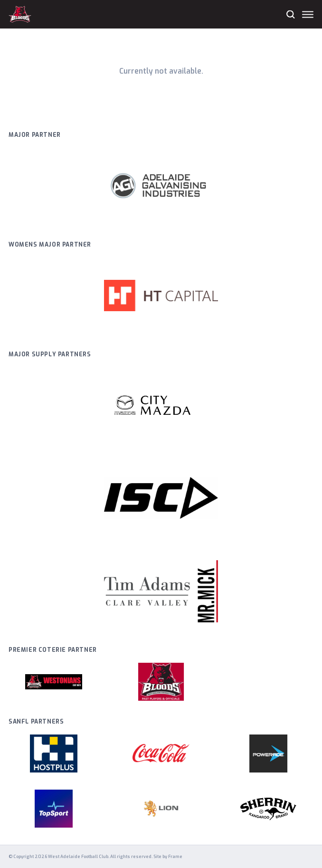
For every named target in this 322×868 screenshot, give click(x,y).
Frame (175, 857)
